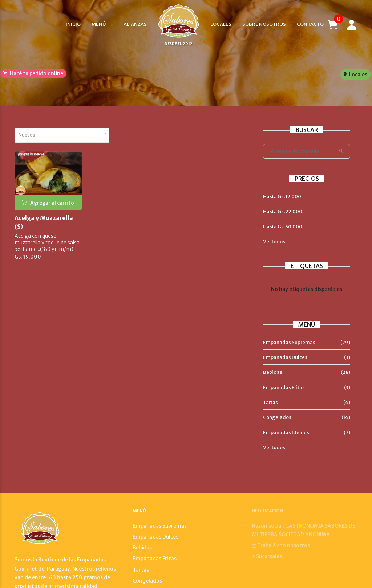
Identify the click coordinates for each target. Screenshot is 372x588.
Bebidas (273, 372)
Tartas (270, 402)
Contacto (310, 24)
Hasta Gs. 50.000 (283, 227)
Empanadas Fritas (284, 387)
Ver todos (274, 242)
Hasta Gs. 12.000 (282, 197)
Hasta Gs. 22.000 (283, 211)
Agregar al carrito (48, 203)
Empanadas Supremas (289, 342)
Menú (99, 24)
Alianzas (135, 24)
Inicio (73, 24)
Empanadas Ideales (286, 433)
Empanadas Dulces (285, 357)
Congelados (277, 417)
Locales (221, 24)
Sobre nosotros (264, 24)
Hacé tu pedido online (33, 73)
